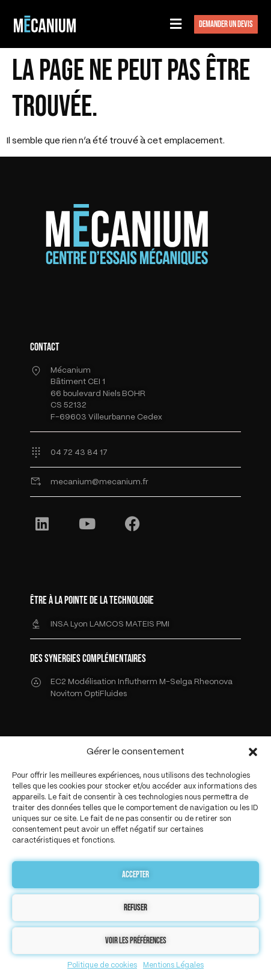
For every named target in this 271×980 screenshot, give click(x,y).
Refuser (135, 908)
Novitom (66, 694)
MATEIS (141, 624)
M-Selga (177, 682)
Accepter (135, 875)
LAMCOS (108, 624)
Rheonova (213, 682)
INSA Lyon (70, 624)
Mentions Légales (173, 965)
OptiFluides (105, 694)
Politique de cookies (102, 965)
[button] (253, 752)
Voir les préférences (136, 941)
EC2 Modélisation (83, 682)
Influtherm (138, 682)
